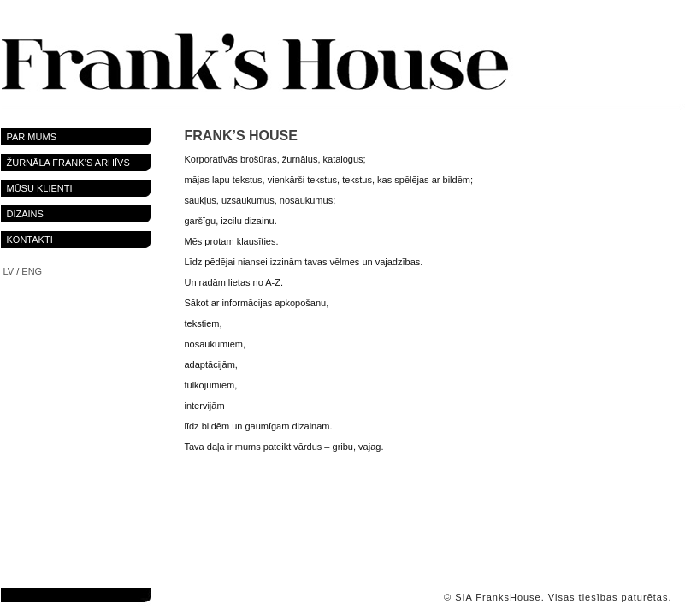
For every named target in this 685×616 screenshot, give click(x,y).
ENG (32, 271)
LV (9, 271)
